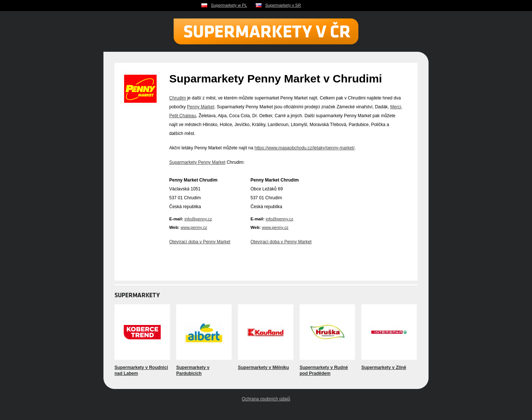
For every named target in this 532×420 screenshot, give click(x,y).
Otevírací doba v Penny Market (200, 242)
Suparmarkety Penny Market (197, 162)
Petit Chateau (183, 116)
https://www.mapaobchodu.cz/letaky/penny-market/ (305, 148)
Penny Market (201, 107)
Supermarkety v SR (283, 5)
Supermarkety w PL (229, 5)
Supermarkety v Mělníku (263, 367)
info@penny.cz (198, 219)
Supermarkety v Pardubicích (193, 370)
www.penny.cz (194, 227)
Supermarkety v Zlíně (384, 367)
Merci (395, 107)
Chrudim (178, 98)
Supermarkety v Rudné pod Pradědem (324, 370)
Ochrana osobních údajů (266, 399)
